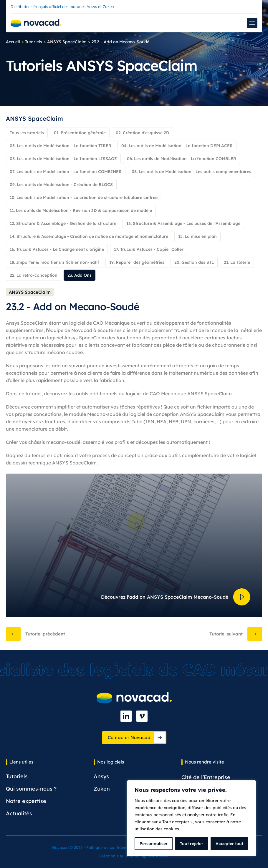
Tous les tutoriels (27, 133)
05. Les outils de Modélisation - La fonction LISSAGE (63, 159)
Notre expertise (26, 801)
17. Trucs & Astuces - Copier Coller (149, 249)
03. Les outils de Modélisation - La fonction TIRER (61, 146)
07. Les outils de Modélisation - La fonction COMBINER (66, 172)
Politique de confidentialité (112, 847)
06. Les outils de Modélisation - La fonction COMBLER (182, 159)
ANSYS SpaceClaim (67, 42)
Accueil (13, 42)
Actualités (19, 813)
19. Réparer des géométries (137, 262)
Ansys (101, 776)
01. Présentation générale (80, 133)
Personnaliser (154, 844)
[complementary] (191, 818)
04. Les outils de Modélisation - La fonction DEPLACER (177, 146)
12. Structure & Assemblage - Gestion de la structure (63, 223)
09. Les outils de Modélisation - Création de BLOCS (61, 185)
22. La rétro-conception (34, 275)
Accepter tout (229, 844)
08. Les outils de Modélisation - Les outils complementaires (191, 172)
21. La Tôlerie (237, 262)
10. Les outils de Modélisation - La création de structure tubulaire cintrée (84, 198)
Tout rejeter (192, 844)
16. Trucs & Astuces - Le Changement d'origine (57, 249)
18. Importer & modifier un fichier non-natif (54, 262)
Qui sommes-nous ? (31, 789)
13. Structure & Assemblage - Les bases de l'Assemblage (183, 223)
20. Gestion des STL (194, 262)
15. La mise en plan (197, 236)
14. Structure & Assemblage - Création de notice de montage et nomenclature (89, 236)
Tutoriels (34, 42)
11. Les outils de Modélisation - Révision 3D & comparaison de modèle (81, 210)
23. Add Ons (80, 275)
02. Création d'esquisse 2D (143, 133)
